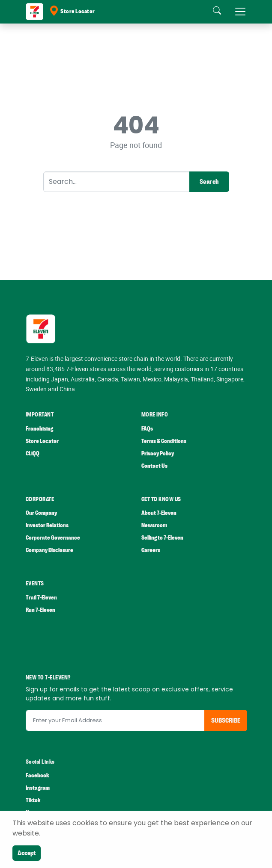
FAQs (147, 429)
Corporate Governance (53, 538)
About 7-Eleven (159, 513)
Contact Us (154, 466)
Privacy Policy (158, 453)
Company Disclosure (49, 550)
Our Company (41, 513)
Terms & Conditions (164, 441)
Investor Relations (47, 525)
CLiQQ (33, 453)
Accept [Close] (27, 853)
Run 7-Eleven (40, 610)
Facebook (37, 775)
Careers (151, 550)
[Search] (117, 182)
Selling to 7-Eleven (162, 538)
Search (209, 182)
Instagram (38, 788)
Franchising (39, 429)
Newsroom (154, 525)
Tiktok (33, 800)
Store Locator (72, 12)
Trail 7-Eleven (41, 598)
